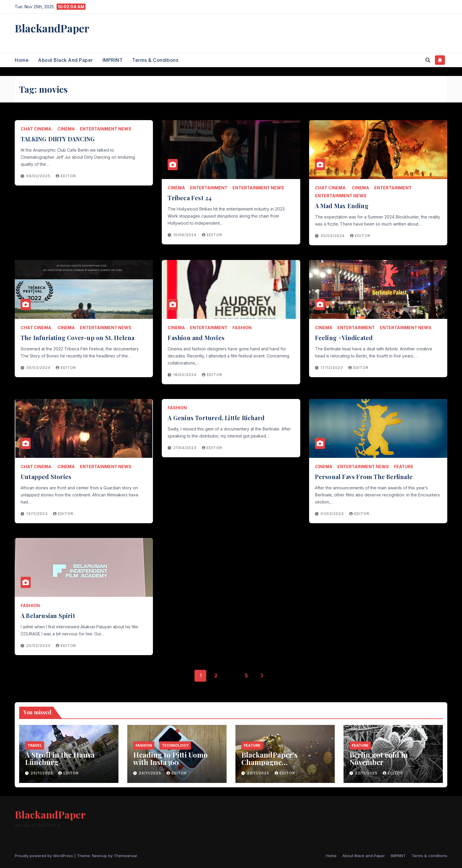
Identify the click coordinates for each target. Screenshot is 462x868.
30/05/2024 (333, 236)
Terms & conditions (155, 60)
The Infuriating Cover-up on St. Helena (78, 338)
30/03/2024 (39, 368)
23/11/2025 (259, 773)
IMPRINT (113, 60)
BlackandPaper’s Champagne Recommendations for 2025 (278, 766)
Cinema (66, 129)
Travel (35, 745)
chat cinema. (37, 129)
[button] (428, 60)
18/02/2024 (185, 375)
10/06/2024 (185, 235)
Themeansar (125, 856)
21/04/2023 (185, 448)
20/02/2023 (39, 646)
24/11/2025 (151, 773)
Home (22, 60)
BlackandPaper (52, 28)
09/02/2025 (39, 176)
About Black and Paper (66, 60)
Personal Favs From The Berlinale (364, 477)
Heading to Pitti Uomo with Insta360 (170, 758)
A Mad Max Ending (342, 206)
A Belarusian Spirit (48, 616)
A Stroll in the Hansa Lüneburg (60, 758)
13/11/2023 (38, 514)
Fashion (242, 328)
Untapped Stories (46, 477)
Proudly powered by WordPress (44, 856)
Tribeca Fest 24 (190, 198)
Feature (404, 467)
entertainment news (106, 129)
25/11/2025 (42, 773)
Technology (175, 745)
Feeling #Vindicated (344, 338)
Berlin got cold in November (379, 758)
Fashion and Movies (196, 338)
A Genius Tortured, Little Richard (216, 418)
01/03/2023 (333, 514)
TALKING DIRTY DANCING (58, 139)
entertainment (209, 188)
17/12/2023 (332, 368)
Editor (66, 176)
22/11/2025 (367, 773)
